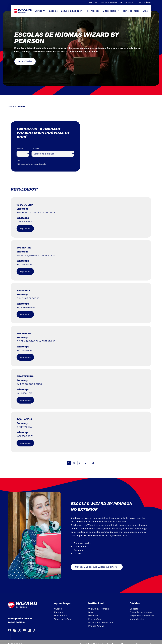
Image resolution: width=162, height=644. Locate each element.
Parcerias (93, 2)
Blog (145, 11)
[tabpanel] (81, 48)
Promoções (93, 11)
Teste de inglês (131, 11)
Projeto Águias (145, 2)
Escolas (53, 11)
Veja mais (25, 228)
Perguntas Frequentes (142, 616)
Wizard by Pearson (99, 609)
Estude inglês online (72, 11)
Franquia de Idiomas (108, 2)
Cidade (35, 148)
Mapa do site (137, 619)
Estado (20, 148)
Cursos (58, 609)
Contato (134, 609)
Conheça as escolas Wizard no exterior (97, 567)
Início (11, 107)
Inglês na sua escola (128, 2)
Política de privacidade (101, 622)
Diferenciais (61, 616)
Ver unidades (25, 61)
